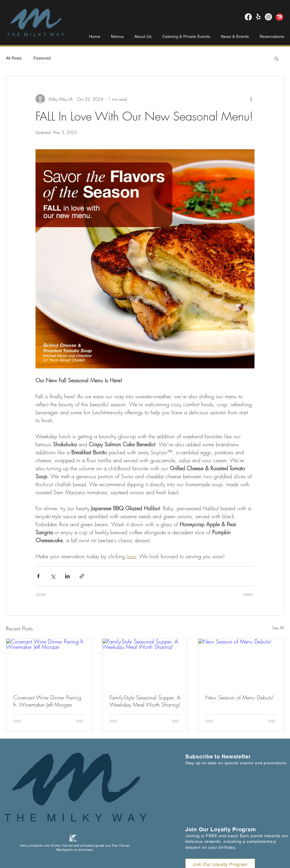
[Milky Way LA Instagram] (268, 17)
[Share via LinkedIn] (67, 576)
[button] (277, 58)
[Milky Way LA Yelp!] (258, 17)
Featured (42, 58)
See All (278, 628)
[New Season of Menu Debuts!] (241, 663)
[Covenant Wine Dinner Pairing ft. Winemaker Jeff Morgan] (49, 663)
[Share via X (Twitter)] (53, 576)
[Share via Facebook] (38, 576)
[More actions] (251, 99)
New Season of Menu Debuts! (240, 697)
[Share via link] (82, 576)
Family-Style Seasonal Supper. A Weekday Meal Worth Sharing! (145, 701)
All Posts (14, 58)
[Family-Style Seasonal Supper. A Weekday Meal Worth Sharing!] (145, 663)
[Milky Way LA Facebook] (248, 17)
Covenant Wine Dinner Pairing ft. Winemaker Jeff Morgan (47, 701)
